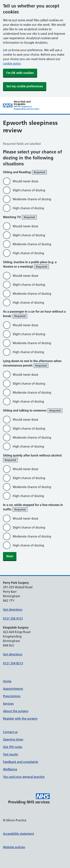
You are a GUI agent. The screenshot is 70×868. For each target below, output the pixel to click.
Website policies (14, 847)
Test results (10, 754)
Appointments (13, 689)
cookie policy (12, 63)
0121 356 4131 (13, 618)
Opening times (13, 739)
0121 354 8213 (13, 663)
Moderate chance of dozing (32, 199)
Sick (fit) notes (13, 747)
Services (8, 704)
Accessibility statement (18, 834)
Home (7, 681)
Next (10, 556)
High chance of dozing (28, 208)
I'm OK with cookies (20, 73)
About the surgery (16, 711)
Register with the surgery (20, 719)
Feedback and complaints (21, 762)
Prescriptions (12, 696)
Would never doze (25, 181)
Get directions (13, 610)
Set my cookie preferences (25, 86)
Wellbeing (10, 769)
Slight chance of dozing (29, 190)
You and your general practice (24, 777)
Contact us (10, 732)
